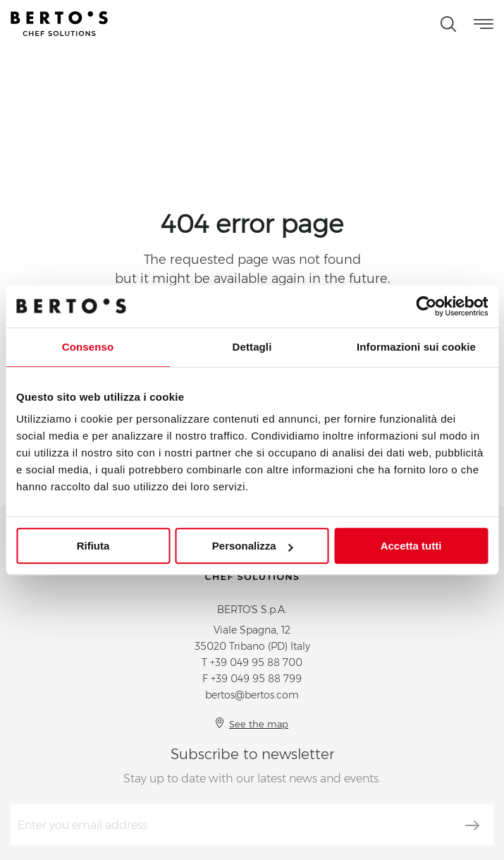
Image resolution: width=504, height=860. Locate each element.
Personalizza (253, 546)
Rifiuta (93, 546)
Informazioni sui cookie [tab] (416, 347)
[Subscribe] (472, 825)
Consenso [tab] (88, 347)
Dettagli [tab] (252, 347)
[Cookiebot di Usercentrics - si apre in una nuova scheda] (426, 306)
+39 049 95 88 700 (256, 662)
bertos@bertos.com (252, 695)
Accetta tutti (411, 546)
